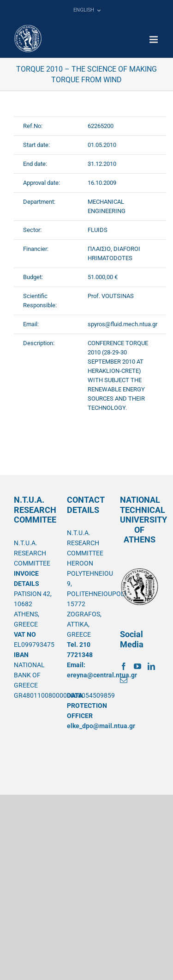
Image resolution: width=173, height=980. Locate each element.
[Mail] (124, 680)
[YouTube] (137, 666)
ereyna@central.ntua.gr (102, 675)
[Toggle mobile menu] (154, 40)
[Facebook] (124, 666)
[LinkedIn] (151, 666)
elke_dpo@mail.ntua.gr (101, 726)
